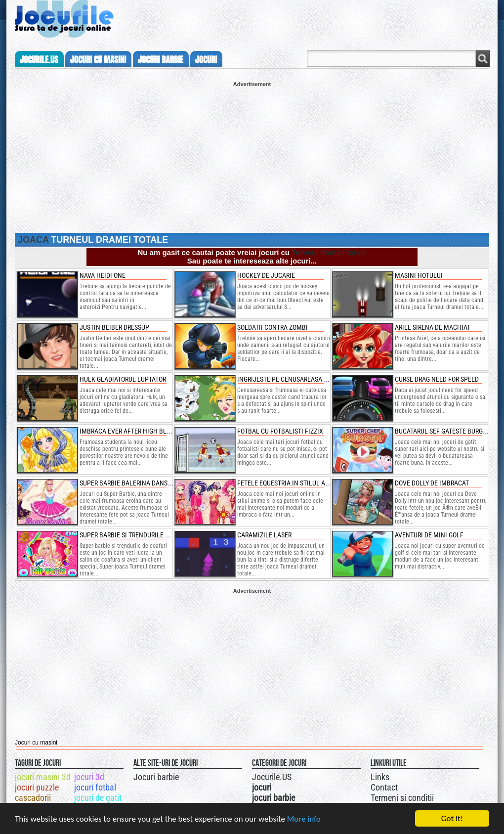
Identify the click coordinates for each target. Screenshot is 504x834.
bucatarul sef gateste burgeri (443, 431)
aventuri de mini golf (429, 535)
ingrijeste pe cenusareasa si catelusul (300, 379)
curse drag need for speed (437, 379)
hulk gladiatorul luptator (123, 379)
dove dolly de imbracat (432, 483)
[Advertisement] (252, 156)
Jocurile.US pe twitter (308, 776)
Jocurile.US (272, 777)
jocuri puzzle (37, 787)
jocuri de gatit (98, 798)
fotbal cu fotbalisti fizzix (280, 431)
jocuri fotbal (95, 787)
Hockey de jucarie (266, 275)
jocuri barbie (161, 60)
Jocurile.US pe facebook (318, 776)
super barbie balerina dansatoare (134, 483)
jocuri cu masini (98, 60)
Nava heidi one (103, 275)
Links (380, 777)
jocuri (206, 60)
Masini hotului (419, 275)
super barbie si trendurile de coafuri (139, 535)
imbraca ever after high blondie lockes (144, 431)
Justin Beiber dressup (114, 327)
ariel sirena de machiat (433, 327)
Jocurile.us (39, 60)
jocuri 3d (89, 777)
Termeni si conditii (402, 798)
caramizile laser (264, 535)
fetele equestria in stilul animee (291, 483)
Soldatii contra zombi (273, 327)
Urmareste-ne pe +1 (298, 776)
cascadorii (33, 798)
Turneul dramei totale (329, 252)
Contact (384, 787)
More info (304, 820)
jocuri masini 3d (43, 777)
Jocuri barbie (156, 777)
